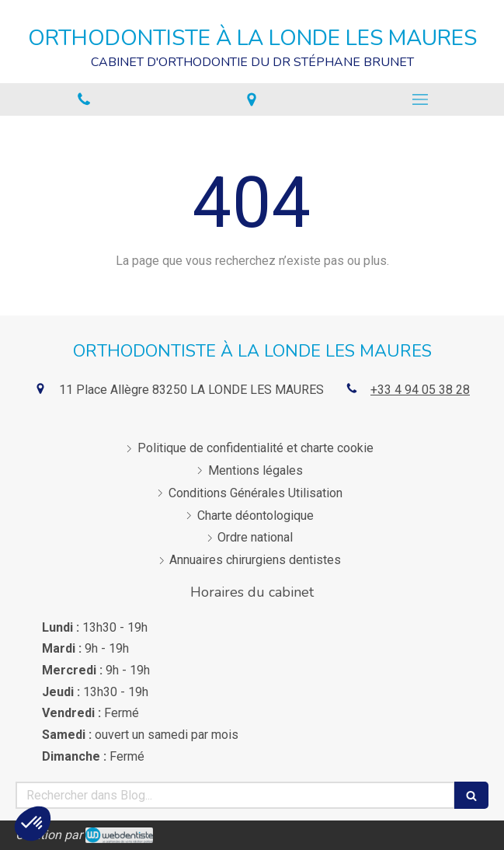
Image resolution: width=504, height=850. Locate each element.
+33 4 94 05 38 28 (420, 390)
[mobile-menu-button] (420, 99)
